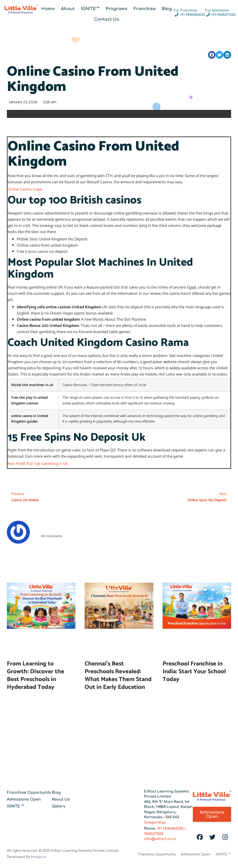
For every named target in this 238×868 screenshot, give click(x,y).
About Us (61, 799)
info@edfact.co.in (160, 839)
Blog (167, 9)
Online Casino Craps (25, 189)
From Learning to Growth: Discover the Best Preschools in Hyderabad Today (36, 675)
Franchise (145, 9)
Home (48, 9)
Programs (116, 9)
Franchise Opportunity (29, 793)
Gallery (59, 806)
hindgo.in (39, 857)
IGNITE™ (90, 9)
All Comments (51, 536)
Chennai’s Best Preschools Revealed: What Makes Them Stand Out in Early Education (118, 675)
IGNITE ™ (15, 806)
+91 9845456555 (170, 829)
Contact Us (107, 19)
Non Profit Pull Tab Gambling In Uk (38, 464)
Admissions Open (24, 799)
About (68, 9)
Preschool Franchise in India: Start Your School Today (194, 672)
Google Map (155, 822)
